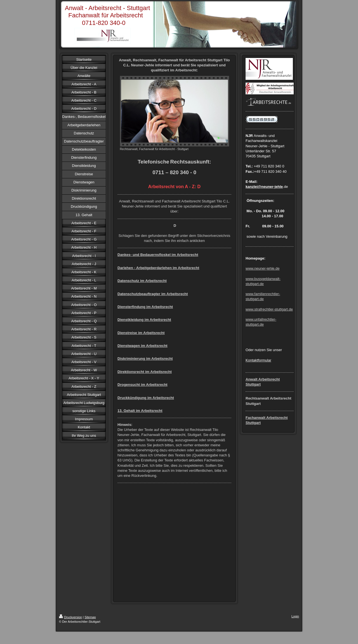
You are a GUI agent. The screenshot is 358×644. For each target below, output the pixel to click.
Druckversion (70, 617)
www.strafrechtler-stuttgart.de (269, 309)
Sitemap (90, 617)
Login (295, 616)
